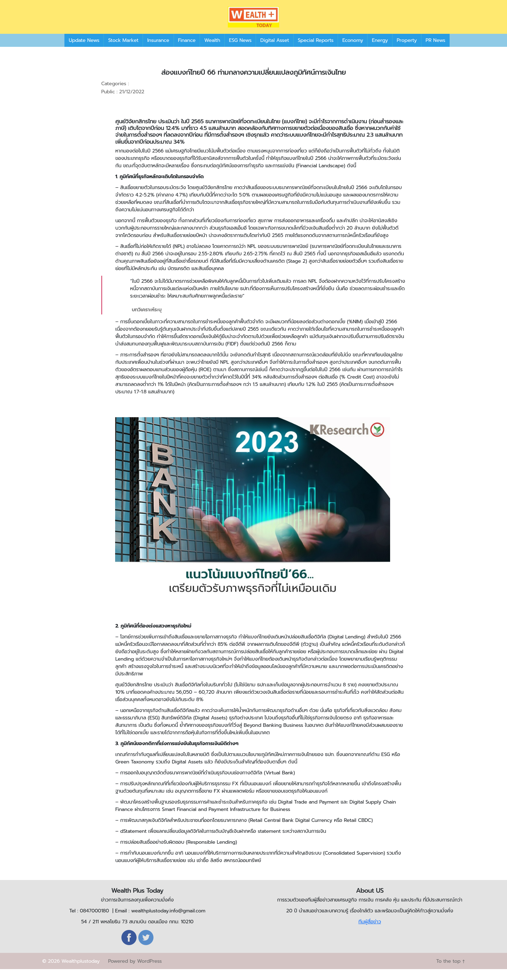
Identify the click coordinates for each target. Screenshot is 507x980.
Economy (353, 51)
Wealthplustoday (80, 972)
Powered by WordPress (135, 972)
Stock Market (123, 51)
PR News (436, 51)
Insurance (158, 51)
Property (407, 51)
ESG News (240, 51)
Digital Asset (274, 51)
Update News (84, 51)
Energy (380, 51)
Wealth (212, 51)
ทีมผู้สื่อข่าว (370, 932)
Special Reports (316, 51)
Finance (187, 51)
